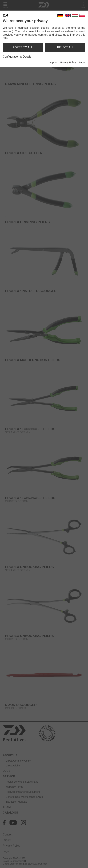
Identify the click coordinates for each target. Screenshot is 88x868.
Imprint (53, 62)
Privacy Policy (68, 62)
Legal (82, 62)
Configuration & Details (17, 57)
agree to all (23, 47)
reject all (65, 47)
